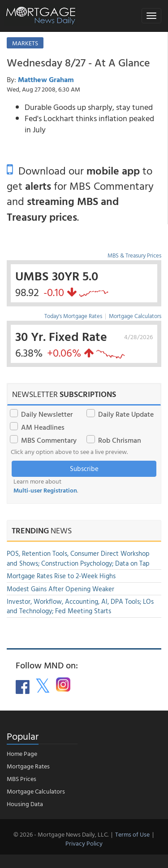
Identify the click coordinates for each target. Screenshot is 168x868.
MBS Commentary (49, 440)
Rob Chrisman (120, 440)
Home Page (22, 753)
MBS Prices (22, 779)
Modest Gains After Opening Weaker (60, 589)
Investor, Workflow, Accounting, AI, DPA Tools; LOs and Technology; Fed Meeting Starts (80, 606)
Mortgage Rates (28, 766)
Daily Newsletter (47, 414)
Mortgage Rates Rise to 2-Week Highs (61, 576)
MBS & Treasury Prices (134, 255)
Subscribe (84, 469)
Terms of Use (132, 834)
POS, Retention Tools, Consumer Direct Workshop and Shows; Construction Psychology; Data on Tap (78, 558)
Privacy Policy (84, 843)
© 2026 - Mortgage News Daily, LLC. (61, 834)
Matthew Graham (46, 79)
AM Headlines (43, 427)
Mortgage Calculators (135, 316)
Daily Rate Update (126, 414)
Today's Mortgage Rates (73, 316)
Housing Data (25, 804)
